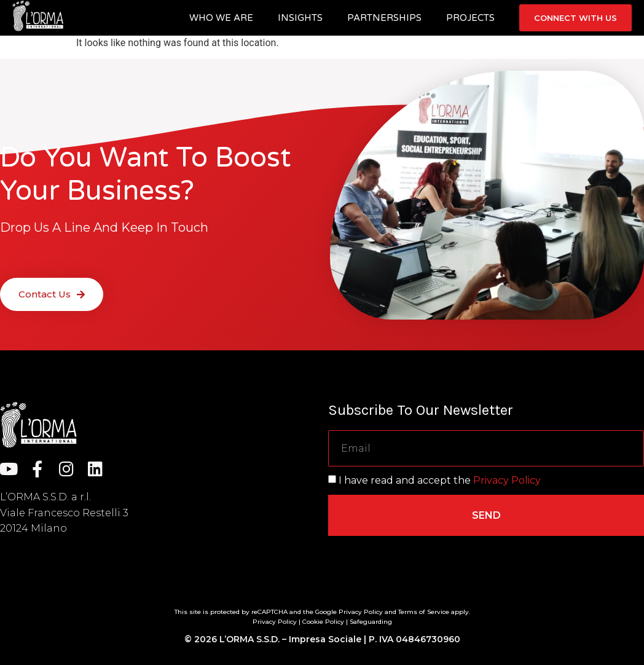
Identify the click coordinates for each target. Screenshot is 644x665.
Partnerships (384, 18)
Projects (470, 18)
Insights (300, 18)
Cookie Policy (323, 622)
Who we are (221, 18)
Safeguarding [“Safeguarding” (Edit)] (371, 622)
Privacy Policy (507, 480)
